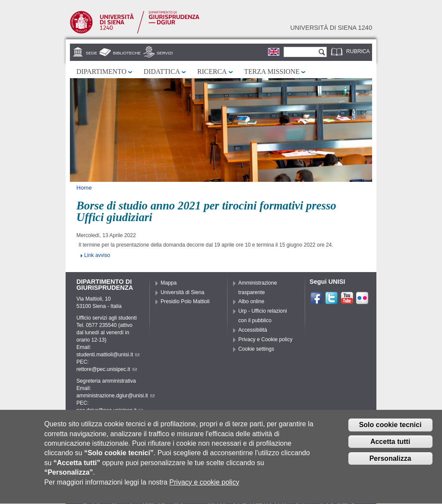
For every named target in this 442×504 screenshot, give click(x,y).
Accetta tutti (390, 446)
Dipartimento (101, 71)
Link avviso (97, 255)
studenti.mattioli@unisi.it (108, 355)
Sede (92, 53)
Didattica (162, 71)
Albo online (251, 301)
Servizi (165, 53)
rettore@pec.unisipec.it (107, 369)
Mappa (169, 283)
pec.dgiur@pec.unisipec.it (110, 410)
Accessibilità (253, 330)
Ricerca (212, 71)
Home (84, 188)
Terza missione (272, 71)
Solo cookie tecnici (390, 430)
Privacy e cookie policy (204, 487)
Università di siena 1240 (331, 28)
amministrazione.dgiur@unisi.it (115, 396)
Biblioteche (127, 53)
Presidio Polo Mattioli (185, 301)
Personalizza (390, 463)
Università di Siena (182, 292)
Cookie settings (256, 349)
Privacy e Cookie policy (265, 339)
